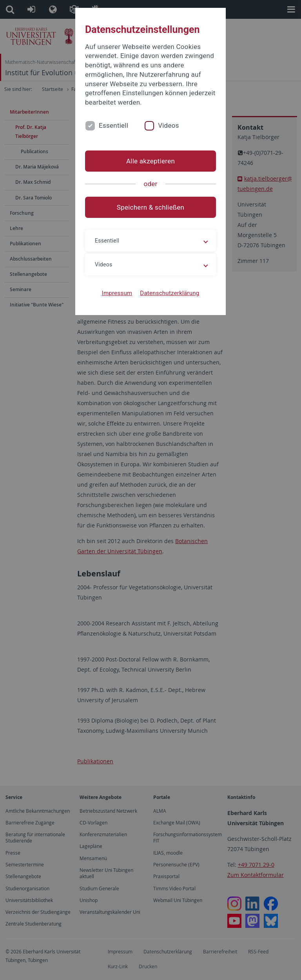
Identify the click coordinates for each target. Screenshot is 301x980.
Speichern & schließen (150, 207)
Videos (169, 125)
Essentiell (113, 125)
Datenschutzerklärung (170, 293)
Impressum (117, 293)
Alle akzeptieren (150, 161)
